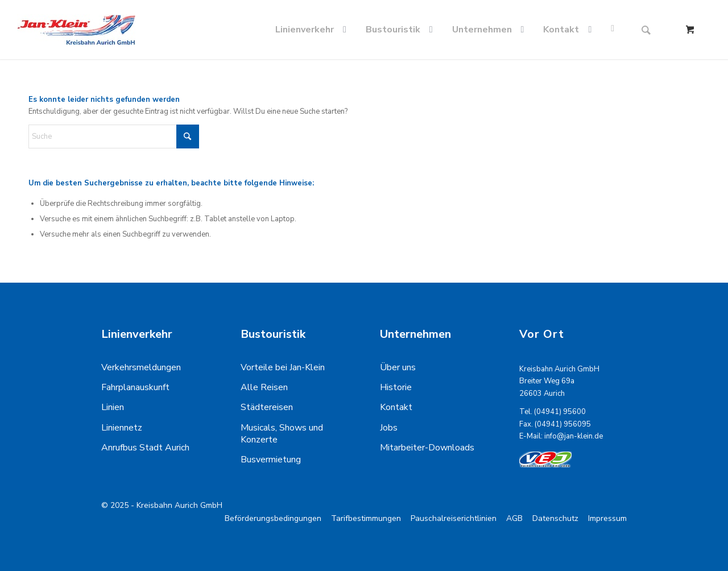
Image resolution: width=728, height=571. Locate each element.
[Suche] (646, 30)
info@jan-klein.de (574, 436)
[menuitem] (313, 30)
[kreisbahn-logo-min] (76, 30)
